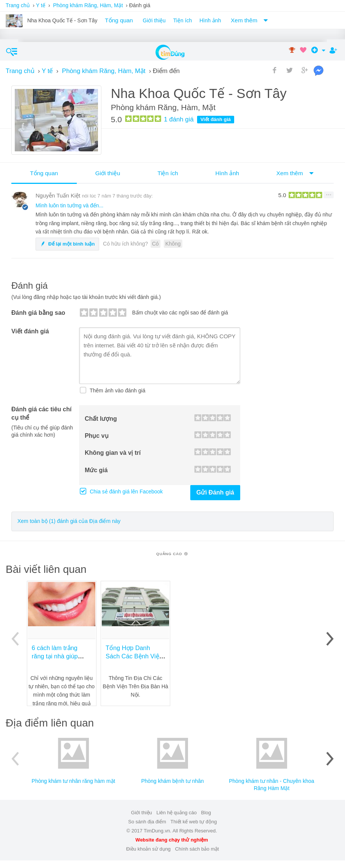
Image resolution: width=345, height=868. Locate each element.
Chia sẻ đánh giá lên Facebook (125, 492)
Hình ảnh (210, 20)
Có (155, 244)
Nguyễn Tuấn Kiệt (58, 195)
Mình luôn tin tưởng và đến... (69, 205)
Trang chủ (18, 5)
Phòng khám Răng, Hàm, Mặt (88, 5)
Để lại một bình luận (67, 244)
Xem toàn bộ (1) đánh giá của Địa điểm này (69, 521)
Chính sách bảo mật (197, 849)
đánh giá (179, 119)
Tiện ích (183, 20)
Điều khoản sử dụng (148, 849)
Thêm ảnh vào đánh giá (117, 390)
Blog (206, 813)
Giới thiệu (154, 20)
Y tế (41, 5)
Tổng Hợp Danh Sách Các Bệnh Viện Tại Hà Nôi (134, 656)
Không (173, 244)
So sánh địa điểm (147, 822)
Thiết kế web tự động (193, 822)
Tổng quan (119, 20)
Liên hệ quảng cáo (176, 813)
